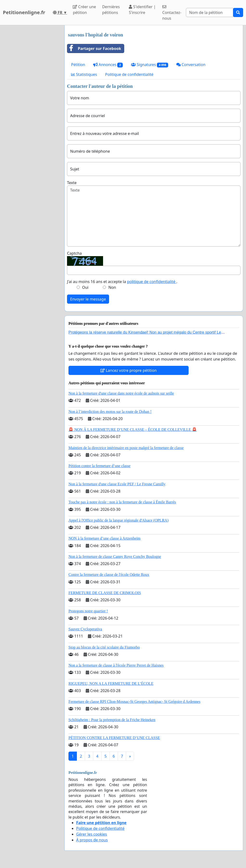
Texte (72, 183)
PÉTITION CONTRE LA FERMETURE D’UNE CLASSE (114, 738)
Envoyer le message (88, 299)
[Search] (210, 12)
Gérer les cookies (92, 834)
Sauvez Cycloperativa (85, 629)
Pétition (78, 65)
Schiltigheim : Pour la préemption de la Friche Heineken (112, 720)
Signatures (150, 65)
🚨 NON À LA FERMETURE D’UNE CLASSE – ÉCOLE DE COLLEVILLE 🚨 (133, 430)
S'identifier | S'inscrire (142, 10)
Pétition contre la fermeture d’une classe (99, 466)
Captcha (74, 253)
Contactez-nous (172, 13)
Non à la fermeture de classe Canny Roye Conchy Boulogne (115, 557)
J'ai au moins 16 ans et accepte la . (122, 282)
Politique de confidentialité (129, 74)
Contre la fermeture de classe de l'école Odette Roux (109, 575)
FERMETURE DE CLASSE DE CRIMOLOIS (105, 593)
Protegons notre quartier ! (88, 611)
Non (112, 287)
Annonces (108, 65)
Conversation (191, 65)
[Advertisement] (31, 97)
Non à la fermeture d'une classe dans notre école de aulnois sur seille (121, 393)
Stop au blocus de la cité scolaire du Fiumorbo (104, 647)
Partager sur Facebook (94, 48)
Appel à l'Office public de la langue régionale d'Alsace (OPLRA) (118, 520)
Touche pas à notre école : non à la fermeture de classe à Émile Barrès (122, 502)
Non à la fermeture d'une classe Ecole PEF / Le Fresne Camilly (117, 484)
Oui (85, 287)
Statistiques (84, 74)
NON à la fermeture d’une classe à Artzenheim (105, 538)
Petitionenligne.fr (24, 12)
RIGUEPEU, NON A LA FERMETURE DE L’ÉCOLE (111, 684)
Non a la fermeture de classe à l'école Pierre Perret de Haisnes (116, 665)
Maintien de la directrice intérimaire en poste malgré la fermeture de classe (126, 448)
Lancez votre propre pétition (129, 370)
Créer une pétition (84, 10)
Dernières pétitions (111, 10)
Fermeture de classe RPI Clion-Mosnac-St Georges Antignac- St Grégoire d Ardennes (134, 702)
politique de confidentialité (152, 282)
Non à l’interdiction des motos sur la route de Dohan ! (110, 412)
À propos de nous (92, 840)
